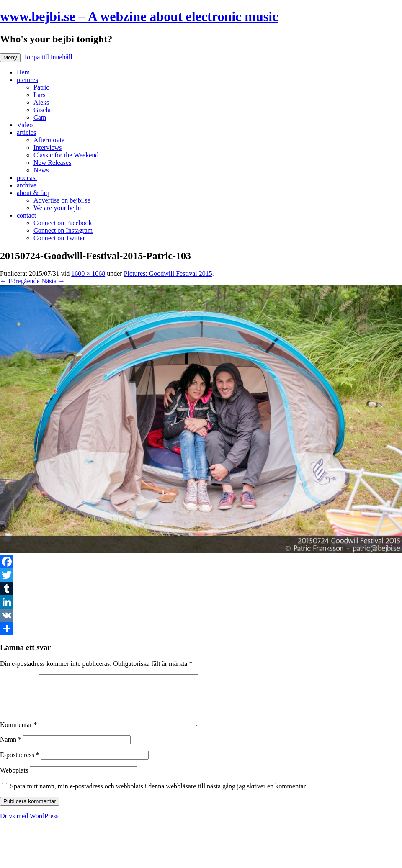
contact (26, 215)
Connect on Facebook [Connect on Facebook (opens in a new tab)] (63, 223)
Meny (10, 58)
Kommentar (18, 735)
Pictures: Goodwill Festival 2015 (168, 273)
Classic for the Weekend (66, 155)
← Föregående (20, 281)
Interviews (48, 148)
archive (27, 185)
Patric (41, 87)
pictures (27, 80)
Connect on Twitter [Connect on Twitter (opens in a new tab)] (59, 238)
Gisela (42, 110)
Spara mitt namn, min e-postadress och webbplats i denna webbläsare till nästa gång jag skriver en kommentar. (158, 796)
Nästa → (53, 281)
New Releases (52, 163)
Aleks (41, 102)
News (41, 170)
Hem (23, 72)
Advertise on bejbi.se (62, 200)
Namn (11, 749)
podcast (27, 178)
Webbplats (14, 780)
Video (25, 125)
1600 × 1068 (88, 273)
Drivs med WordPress (29, 826)
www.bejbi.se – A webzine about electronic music (139, 16)
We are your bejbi (57, 208)
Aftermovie (49, 140)
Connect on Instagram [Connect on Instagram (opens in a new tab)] (63, 230)
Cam (40, 117)
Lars (39, 95)
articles (26, 132)
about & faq (33, 193)
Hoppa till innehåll (47, 57)
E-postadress (20, 765)
